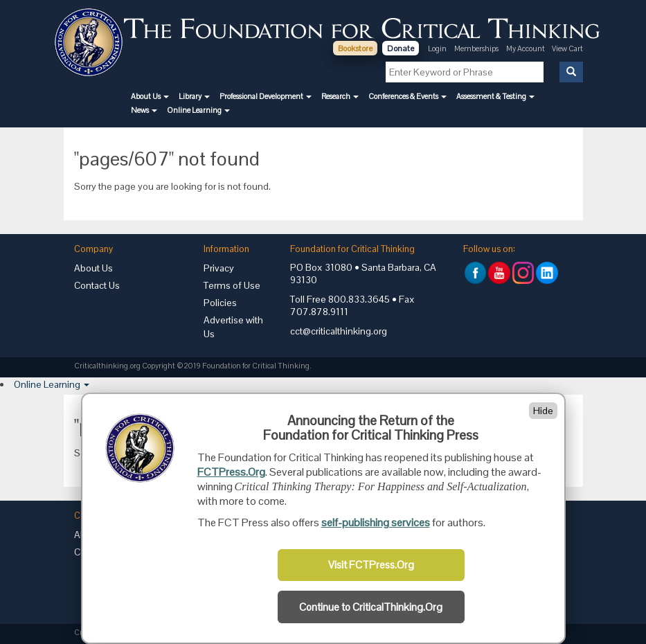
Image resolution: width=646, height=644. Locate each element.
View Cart (567, 48)
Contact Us (97, 285)
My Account (526, 48)
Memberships (476, 48)
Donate (401, 48)
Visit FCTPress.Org (371, 565)
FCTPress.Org (231, 472)
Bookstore (355, 48)
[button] (150, 96)
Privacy (219, 268)
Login (437, 48)
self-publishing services (376, 522)
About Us (93, 268)
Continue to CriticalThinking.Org (371, 607)
